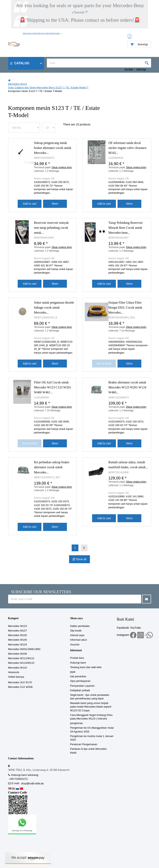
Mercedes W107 (18, 631)
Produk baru (77, 658)
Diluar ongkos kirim (62, 167)
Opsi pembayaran (80, 681)
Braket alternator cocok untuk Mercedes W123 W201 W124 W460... (127, 387)
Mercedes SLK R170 (20, 682)
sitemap (141, 69)
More (55, 204)
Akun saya (76, 618)
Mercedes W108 (18, 654)
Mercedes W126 (18, 635)
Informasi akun (79, 640)
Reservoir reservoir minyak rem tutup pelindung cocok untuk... (51, 228)
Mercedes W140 (18, 640)
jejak (73, 672)
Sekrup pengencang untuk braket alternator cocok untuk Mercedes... (53, 148)
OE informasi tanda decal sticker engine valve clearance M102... (127, 148)
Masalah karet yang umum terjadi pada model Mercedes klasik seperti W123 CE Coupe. (91, 707)
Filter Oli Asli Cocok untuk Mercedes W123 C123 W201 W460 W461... (52, 387)
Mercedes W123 (18, 626)
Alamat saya (77, 635)
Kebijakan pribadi (80, 690)
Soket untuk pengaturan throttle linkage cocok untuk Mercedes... (54, 307)
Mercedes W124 (18, 645)
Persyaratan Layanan (82, 686)
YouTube (135, 628)
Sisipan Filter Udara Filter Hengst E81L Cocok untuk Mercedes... (125, 307)
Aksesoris (14, 672)
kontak (129, 69)
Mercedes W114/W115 (21, 663)
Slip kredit (76, 631)
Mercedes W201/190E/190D (24, 649)
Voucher (75, 645)
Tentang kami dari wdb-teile (86, 667)
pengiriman (76, 723)
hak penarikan (78, 676)
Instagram (123, 635)
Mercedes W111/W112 (21, 658)
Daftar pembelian (80, 626)
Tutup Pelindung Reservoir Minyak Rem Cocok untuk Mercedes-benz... (126, 228)
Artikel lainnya (16, 677)
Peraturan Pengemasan (84, 744)
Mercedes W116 (18, 668)
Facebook (123, 628)
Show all (81, 559)
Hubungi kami (78, 663)
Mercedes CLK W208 (20, 687)
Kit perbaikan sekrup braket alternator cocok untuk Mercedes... (52, 467)
